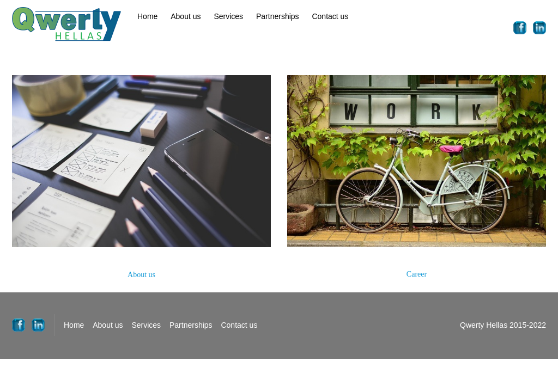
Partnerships (278, 16)
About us (186, 16)
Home (147, 16)
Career (417, 274)
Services (228, 16)
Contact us (330, 16)
